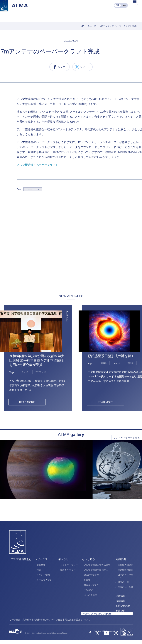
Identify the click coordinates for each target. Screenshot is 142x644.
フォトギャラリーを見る (127, 438)
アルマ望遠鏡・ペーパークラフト (37, 165)
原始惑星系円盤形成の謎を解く (111, 356)
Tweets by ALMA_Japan (96, 613)
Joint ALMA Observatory (106, 631)
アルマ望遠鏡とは (21, 559)
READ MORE (27, 402)
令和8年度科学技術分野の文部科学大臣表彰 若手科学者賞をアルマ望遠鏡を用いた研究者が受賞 (37, 360)
